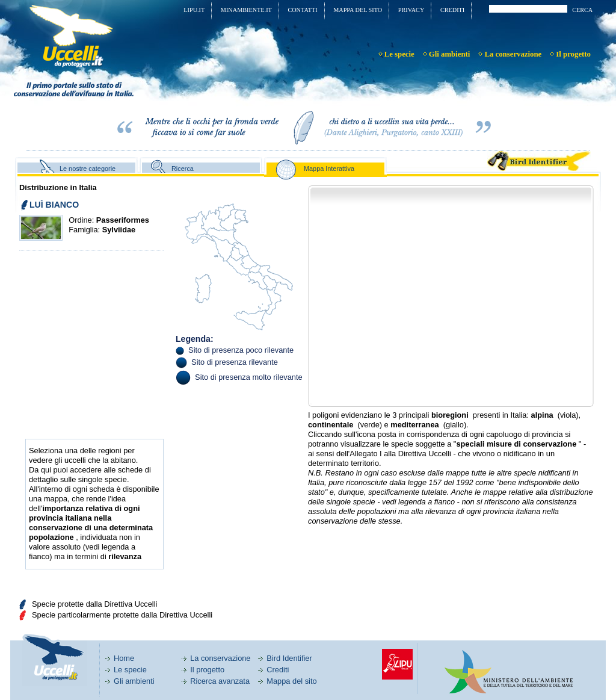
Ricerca (183, 169)
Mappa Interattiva (329, 169)
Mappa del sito (291, 681)
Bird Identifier (289, 658)
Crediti (278, 670)
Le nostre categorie (88, 169)
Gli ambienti (134, 681)
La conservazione (220, 658)
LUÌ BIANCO (54, 205)
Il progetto (207, 670)
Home (124, 658)
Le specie (130, 670)
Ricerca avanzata (220, 681)
